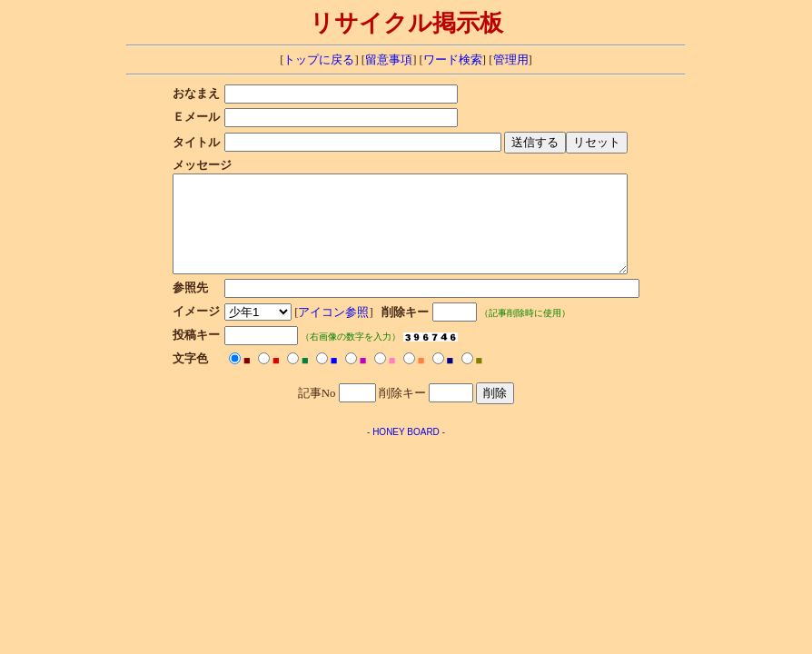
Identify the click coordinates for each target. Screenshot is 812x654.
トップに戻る (319, 60)
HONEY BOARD (406, 451)
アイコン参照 (317, 332)
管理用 (511, 60)
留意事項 (389, 60)
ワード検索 (453, 60)
